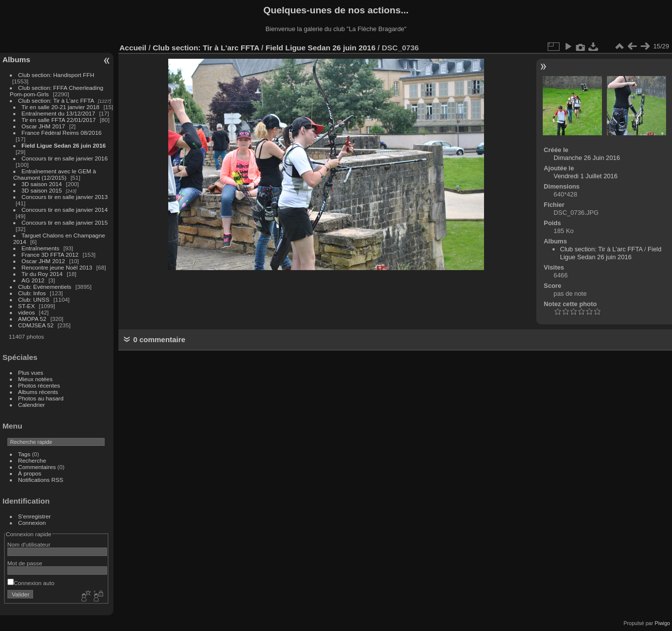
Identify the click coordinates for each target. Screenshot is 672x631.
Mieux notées (36, 379)
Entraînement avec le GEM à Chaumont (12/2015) (55, 174)
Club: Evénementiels (45, 287)
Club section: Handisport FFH (56, 75)
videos (27, 312)
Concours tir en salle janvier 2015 (65, 222)
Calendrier (32, 405)
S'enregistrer (35, 516)
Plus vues (31, 373)
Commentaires (37, 467)
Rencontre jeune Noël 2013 (57, 267)
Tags (24, 454)
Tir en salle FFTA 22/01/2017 (59, 120)
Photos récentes (39, 385)
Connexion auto (31, 583)
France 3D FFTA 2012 (50, 255)
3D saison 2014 (42, 184)
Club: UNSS (34, 299)
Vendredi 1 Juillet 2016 (586, 176)
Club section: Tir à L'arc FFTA (56, 100)
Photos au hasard (41, 398)
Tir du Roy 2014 (42, 274)
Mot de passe (25, 563)
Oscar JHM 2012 (43, 261)
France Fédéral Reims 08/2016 (62, 133)
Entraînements (41, 248)
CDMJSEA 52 (36, 325)
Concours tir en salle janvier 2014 (65, 210)
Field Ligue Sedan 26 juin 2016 (64, 145)
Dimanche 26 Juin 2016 (587, 158)
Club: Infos (32, 293)
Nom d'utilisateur (29, 544)
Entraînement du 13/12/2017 (58, 113)
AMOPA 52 (32, 319)
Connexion (32, 523)
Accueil (133, 48)
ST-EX (27, 306)
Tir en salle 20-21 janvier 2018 (61, 107)
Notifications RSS (41, 480)
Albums (16, 59)
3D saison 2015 (42, 190)
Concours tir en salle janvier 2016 (65, 158)
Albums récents (38, 392)
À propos (30, 473)
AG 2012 (33, 280)
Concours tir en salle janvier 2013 (65, 197)
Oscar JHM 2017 (43, 126)
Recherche (32, 460)
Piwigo (662, 623)
